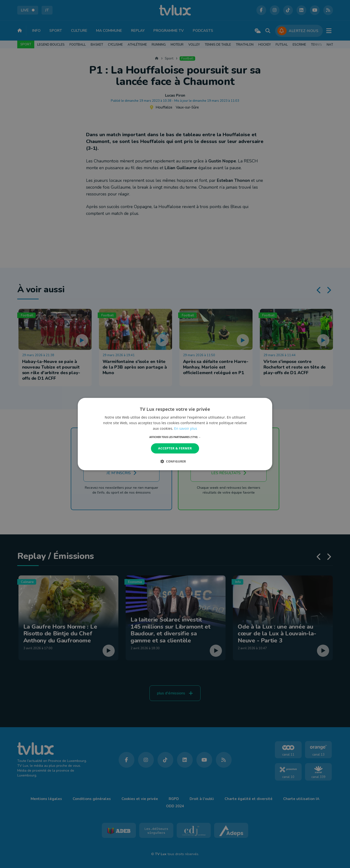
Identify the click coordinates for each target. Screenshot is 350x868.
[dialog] (175, 434)
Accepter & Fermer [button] (175, 448)
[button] (175, 437)
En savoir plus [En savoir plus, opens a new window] (186, 428)
